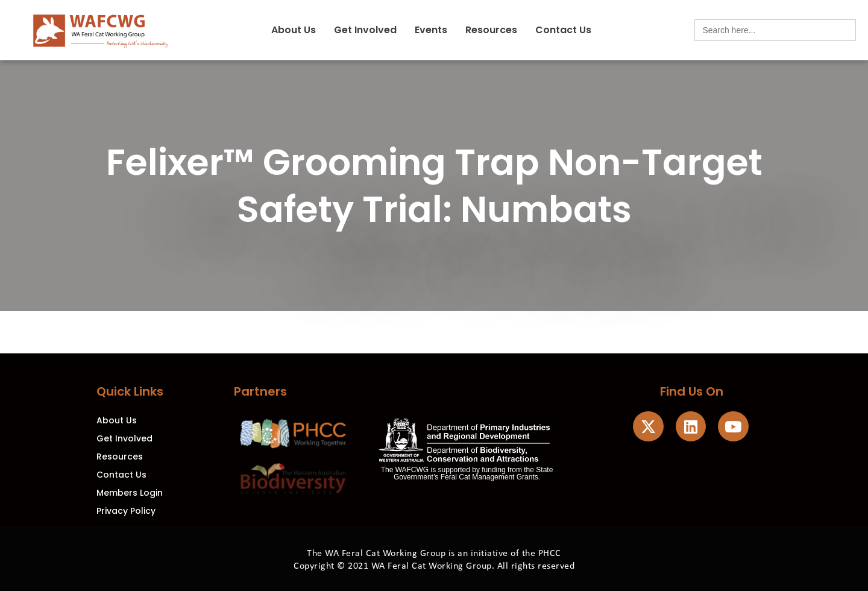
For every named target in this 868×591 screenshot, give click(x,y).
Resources (491, 30)
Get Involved (365, 30)
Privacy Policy (126, 511)
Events (431, 30)
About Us (294, 30)
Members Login (130, 493)
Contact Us (563, 30)
